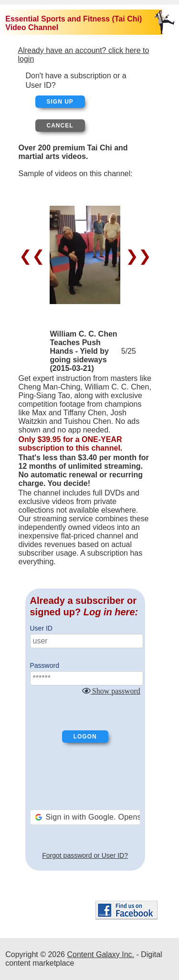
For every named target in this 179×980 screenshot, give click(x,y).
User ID (41, 628)
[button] (85, 817)
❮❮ (34, 256)
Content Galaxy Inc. (100, 954)
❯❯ (136, 256)
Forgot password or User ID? (85, 855)
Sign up (60, 102)
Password (45, 665)
